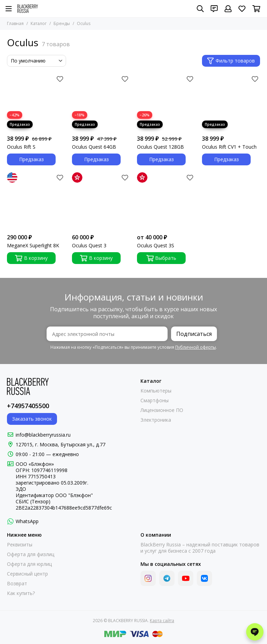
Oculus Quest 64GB (94, 147)
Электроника (156, 420)
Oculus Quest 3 (89, 246)
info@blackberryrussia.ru (43, 435)
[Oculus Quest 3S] (166, 201)
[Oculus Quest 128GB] (166, 103)
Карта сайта (162, 621)
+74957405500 (28, 406)
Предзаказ (31, 159)
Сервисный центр (27, 574)
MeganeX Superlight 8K (33, 246)
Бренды (62, 23)
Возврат (17, 584)
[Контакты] (214, 9)
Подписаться (194, 334)
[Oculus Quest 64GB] (101, 103)
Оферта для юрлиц (29, 564)
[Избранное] (242, 9)
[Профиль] (228, 9)
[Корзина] (256, 9)
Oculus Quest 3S (156, 246)
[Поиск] (200, 9)
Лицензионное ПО (162, 410)
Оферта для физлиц (31, 554)
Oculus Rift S (21, 147)
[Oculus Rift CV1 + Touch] (231, 103)
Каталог (39, 23)
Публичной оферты (196, 347)
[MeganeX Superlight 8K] (36, 201)
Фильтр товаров (231, 61)
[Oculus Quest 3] (101, 201)
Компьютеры (156, 391)
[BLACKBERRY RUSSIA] (28, 9)
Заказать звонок (32, 419)
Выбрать (161, 258)
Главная (15, 23)
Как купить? (21, 593)
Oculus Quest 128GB (160, 147)
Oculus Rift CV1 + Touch (229, 147)
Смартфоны (155, 401)
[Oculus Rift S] (36, 103)
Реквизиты (20, 545)
